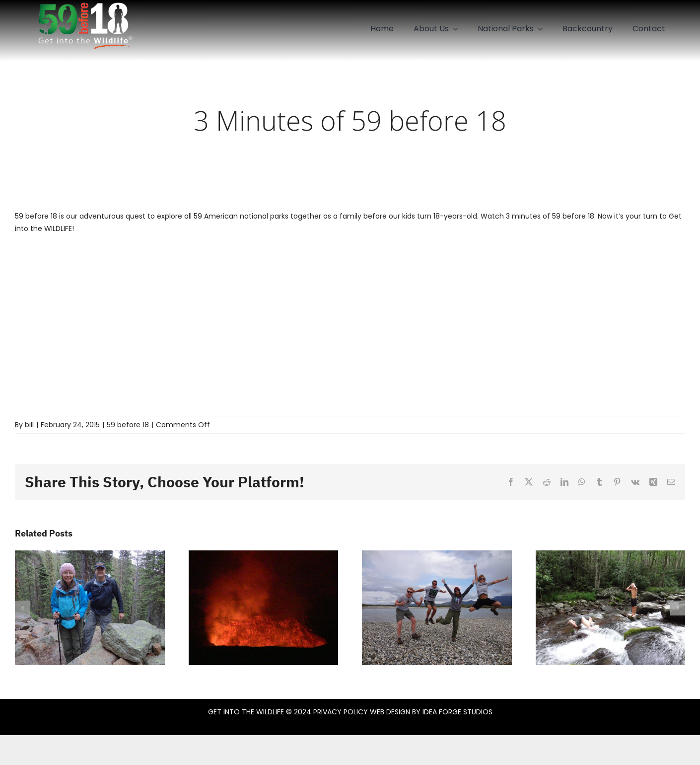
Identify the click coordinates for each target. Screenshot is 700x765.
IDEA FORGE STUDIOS (457, 712)
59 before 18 (36, 216)
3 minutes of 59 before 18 (550, 216)
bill (29, 425)
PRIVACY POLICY (341, 712)
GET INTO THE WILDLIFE (246, 712)
